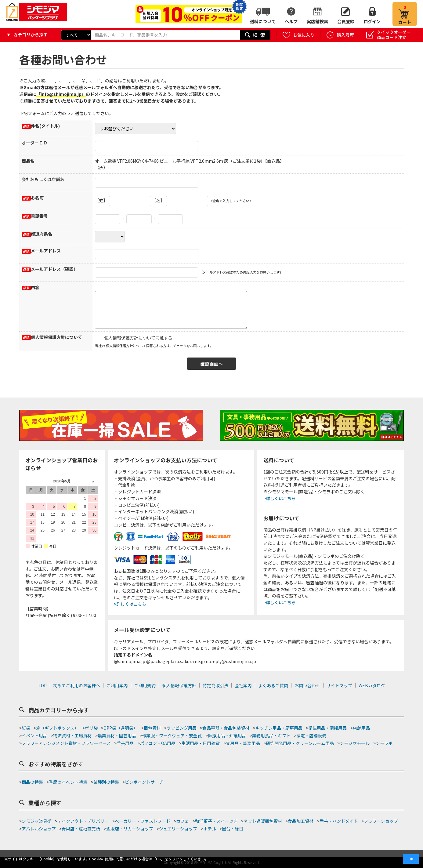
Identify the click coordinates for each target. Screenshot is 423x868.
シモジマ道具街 (37, 821)
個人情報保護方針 (179, 685)
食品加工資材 (301, 821)
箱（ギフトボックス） (57, 728)
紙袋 (26, 728)
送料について (263, 21)
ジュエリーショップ (178, 829)
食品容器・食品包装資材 (226, 728)
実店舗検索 (317, 21)
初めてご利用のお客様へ (77, 685)
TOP (42, 685)
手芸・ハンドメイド (339, 821)
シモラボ (384, 743)
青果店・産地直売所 (81, 829)
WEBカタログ (372, 685)
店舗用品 (361, 728)
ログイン (372, 21)
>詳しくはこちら (130, 604)
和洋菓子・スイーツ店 (216, 821)
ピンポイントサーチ (144, 782)
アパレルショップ (39, 829)
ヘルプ (291, 21)
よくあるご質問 (273, 685)
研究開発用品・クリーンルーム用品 (300, 743)
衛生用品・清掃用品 (327, 728)
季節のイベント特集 (68, 782)
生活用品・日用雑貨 (201, 743)
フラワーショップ (381, 821)
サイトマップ (339, 685)
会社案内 (243, 685)
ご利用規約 (145, 685)
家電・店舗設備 (311, 735)
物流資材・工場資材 (72, 735)
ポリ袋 (91, 728)
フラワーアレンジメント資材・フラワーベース (66, 743)
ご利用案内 (117, 685)
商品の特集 (32, 782)
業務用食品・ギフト (271, 735)
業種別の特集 (106, 782)
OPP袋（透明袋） (121, 728)
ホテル (210, 829)
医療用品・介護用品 (227, 735)
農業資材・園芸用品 (117, 735)
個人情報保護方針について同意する (138, 338)
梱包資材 (152, 728)
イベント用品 (34, 735)
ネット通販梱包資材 (263, 821)
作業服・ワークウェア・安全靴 (172, 735)
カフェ (183, 821)
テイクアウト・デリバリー (83, 821)
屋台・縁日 (233, 829)
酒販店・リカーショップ (130, 829)
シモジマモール (355, 743)
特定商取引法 (215, 685)
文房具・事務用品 (243, 743)
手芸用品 (125, 743)
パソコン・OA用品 (158, 743)
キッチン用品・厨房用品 (279, 728)
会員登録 (346, 21)
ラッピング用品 (182, 728)
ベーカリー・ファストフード (143, 821)
